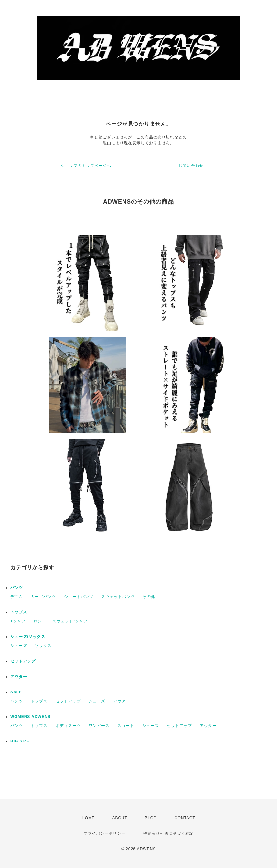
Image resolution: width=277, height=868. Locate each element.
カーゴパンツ (43, 597)
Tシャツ (18, 621)
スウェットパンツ (118, 597)
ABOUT (120, 818)
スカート (126, 726)
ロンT (39, 621)
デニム (17, 597)
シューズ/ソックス (28, 637)
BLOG (151, 818)
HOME (88, 818)
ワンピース (99, 726)
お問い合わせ (191, 166)
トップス (19, 612)
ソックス (43, 646)
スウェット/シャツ (70, 621)
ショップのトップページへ (86, 166)
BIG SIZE (20, 741)
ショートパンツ (79, 597)
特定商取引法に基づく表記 (168, 833)
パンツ (17, 588)
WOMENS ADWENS (31, 717)
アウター (19, 677)
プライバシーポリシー (104, 833)
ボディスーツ (68, 726)
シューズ (19, 646)
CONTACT (185, 818)
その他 (149, 597)
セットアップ (23, 661)
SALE (16, 692)
